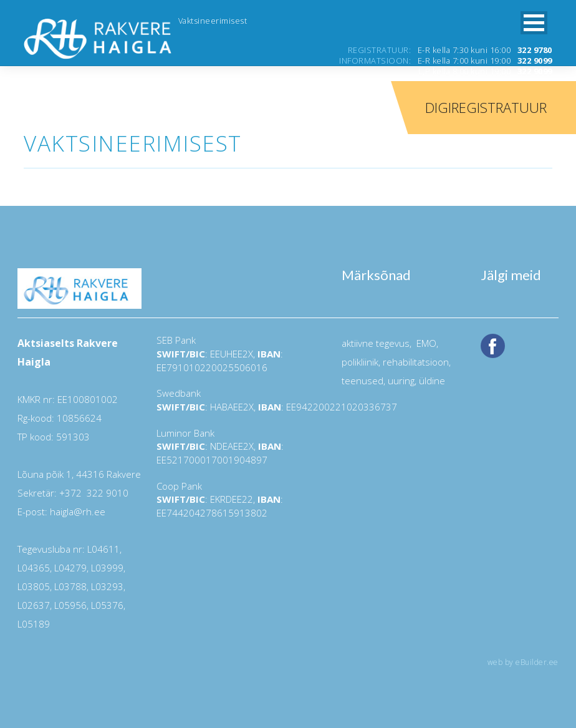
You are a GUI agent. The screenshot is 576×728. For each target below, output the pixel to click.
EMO (425, 343)
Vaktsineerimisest (213, 21)
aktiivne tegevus (376, 343)
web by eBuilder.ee (523, 662)
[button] (534, 23)
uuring (401, 381)
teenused (362, 381)
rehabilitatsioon (416, 362)
